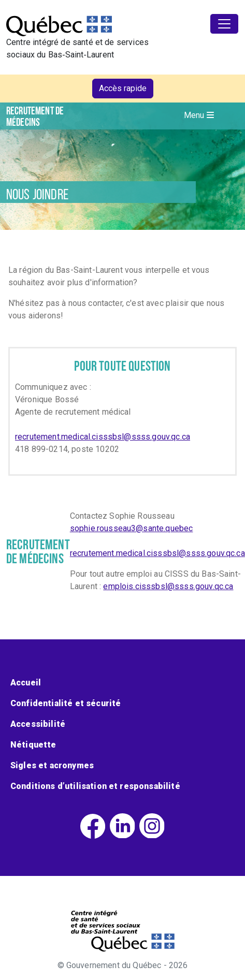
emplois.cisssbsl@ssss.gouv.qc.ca (168, 586)
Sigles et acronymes (52, 765)
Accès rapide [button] (123, 88)
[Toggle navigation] (224, 24)
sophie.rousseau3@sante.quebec (132, 528)
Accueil (26, 683)
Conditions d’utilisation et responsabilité (95, 786)
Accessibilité (38, 724)
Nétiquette (33, 745)
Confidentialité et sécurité (66, 703)
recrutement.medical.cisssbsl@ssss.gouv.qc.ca (103, 437)
